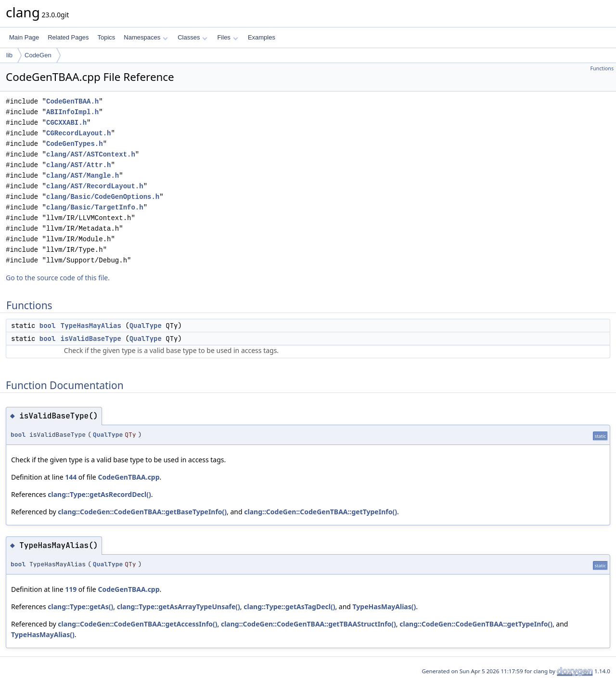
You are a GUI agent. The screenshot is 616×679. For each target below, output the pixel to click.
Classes (192, 37)
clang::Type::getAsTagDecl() (289, 607)
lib (9, 55)
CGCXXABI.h (66, 123)
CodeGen (38, 55)
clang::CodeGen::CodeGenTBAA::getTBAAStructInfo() (308, 624)
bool (48, 326)
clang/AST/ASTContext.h (91, 154)
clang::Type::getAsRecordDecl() (99, 494)
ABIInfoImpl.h (72, 112)
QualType (146, 326)
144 (71, 477)
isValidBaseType (91, 339)
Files (227, 37)
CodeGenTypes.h (75, 144)
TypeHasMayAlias (91, 326)
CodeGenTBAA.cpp (128, 477)
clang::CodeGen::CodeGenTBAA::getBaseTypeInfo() (142, 512)
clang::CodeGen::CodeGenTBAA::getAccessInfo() (137, 624)
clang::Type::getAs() (80, 607)
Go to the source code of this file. (58, 278)
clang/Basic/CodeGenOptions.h (103, 197)
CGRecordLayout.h (78, 133)
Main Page (24, 37)
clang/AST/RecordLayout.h (95, 186)
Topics (106, 37)
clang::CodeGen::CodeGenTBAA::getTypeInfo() (321, 512)
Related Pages (68, 37)
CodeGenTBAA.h (72, 101)
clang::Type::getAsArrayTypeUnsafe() (179, 607)
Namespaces (146, 37)
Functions (602, 68)
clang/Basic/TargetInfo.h (95, 207)
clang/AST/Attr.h (78, 165)
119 (71, 589)
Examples (262, 37)
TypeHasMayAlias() (385, 607)
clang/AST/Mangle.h (83, 176)
